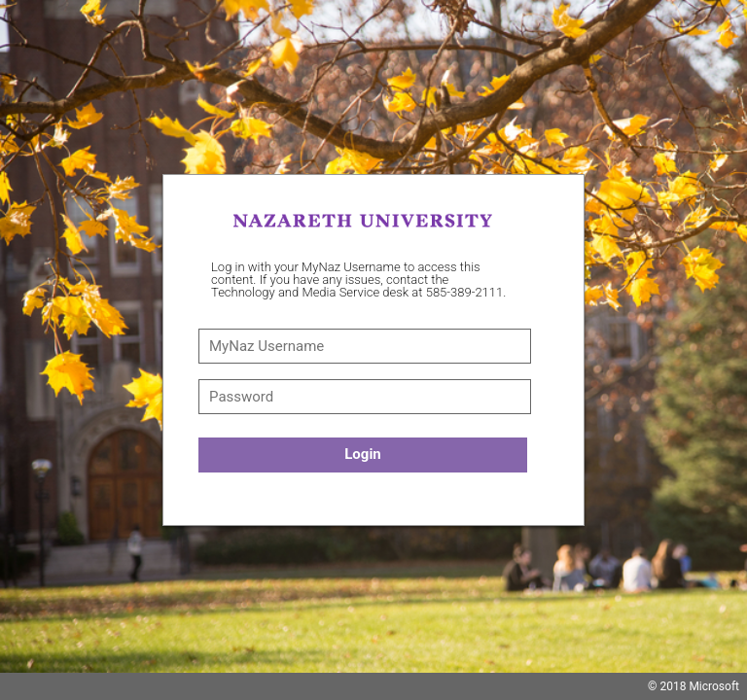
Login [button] (363, 454)
